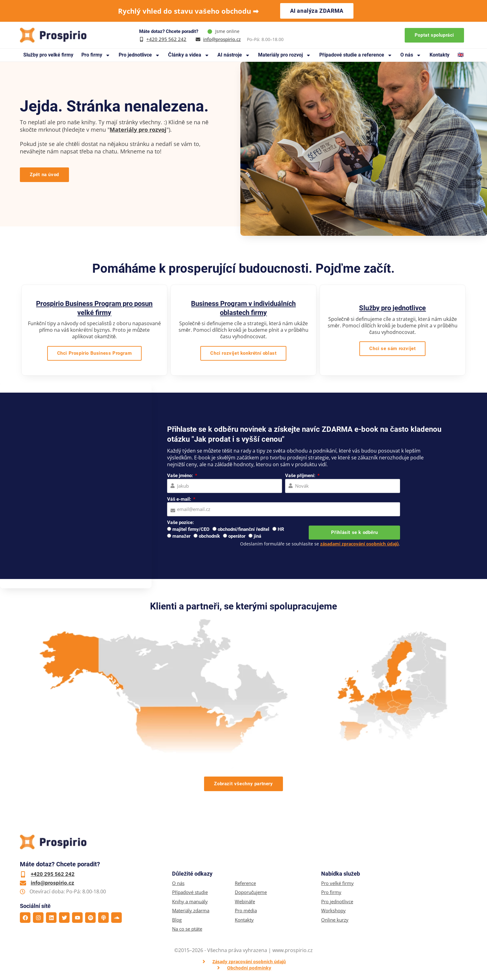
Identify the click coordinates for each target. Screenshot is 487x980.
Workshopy (333, 911)
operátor (237, 536)
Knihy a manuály (190, 902)
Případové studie (190, 892)
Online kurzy (335, 920)
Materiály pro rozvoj (284, 55)
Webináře (245, 902)
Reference (245, 883)
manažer (181, 536)
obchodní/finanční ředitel (243, 529)
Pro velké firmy (337, 883)
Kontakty (439, 55)
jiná (257, 536)
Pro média (246, 911)
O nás (411, 55)
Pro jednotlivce (139, 55)
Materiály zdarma (191, 911)
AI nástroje (234, 55)
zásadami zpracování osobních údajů (360, 544)
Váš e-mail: (180, 499)
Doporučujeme (251, 892)
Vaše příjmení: (301, 476)
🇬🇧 (461, 55)
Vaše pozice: (180, 522)
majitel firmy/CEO (191, 529)
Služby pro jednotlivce (392, 308)
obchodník (209, 536)
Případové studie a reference (356, 55)
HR (281, 529)
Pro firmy (96, 55)
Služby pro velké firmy (48, 55)
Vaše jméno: (181, 476)
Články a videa (189, 55)
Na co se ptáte (187, 929)
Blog (177, 920)
